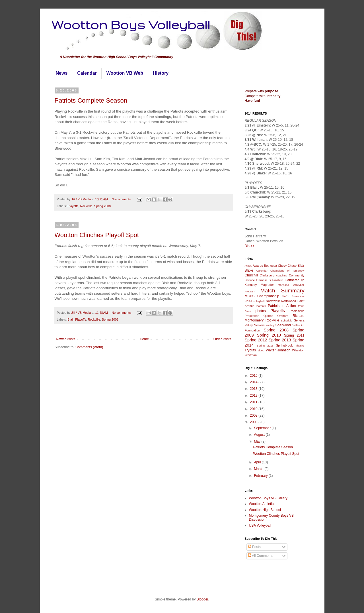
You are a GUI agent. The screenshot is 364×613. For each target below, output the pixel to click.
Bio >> (250, 246)
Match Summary (282, 291)
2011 (254, 402)
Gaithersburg (294, 280)
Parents (261, 306)
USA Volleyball (260, 526)
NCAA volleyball (255, 301)
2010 (254, 409)
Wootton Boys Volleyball (131, 25)
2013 (254, 389)
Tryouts (250, 350)
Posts (254, 547)
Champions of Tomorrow (287, 271)
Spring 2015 (265, 346)
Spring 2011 (294, 335)
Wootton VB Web (125, 73)
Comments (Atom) (89, 347)
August (260, 435)
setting (270, 325)
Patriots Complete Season (91, 100)
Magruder (267, 285)
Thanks (300, 346)
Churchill (251, 275)
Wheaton (298, 350)
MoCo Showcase (293, 296)
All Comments (261, 556)
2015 (254, 376)
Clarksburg (267, 275)
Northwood (289, 301)
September (263, 428)
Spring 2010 (269, 335)
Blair (70, 319)
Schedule (287, 320)
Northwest (273, 301)
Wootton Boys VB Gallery (268, 498)
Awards (258, 266)
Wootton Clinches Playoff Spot (97, 235)
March (259, 469)
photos (261, 311)
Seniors (259, 325)
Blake (249, 270)
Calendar (87, 73)
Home (144, 339)
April (258, 462)
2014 (254, 382)
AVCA (248, 266)
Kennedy (251, 285)
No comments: (122, 199)
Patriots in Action (282, 306)
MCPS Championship (262, 296)
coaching (282, 275)
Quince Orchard (276, 316)
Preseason (252, 316)
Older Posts (222, 339)
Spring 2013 (280, 340)
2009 (254, 416)
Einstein (278, 280)
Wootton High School (265, 510)
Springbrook (284, 345)
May (258, 441)
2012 (254, 396)
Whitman (251, 355)
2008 (254, 422)
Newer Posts (66, 339)
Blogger (202, 599)
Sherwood (283, 325)
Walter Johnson (278, 350)
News (62, 73)
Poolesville (297, 311)
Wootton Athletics (262, 504)
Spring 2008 (102, 206)
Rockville (86, 206)
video (261, 350)
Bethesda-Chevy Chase (280, 266)
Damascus (264, 280)
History (161, 73)
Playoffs (73, 206)
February (261, 476)
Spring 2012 (256, 340)
